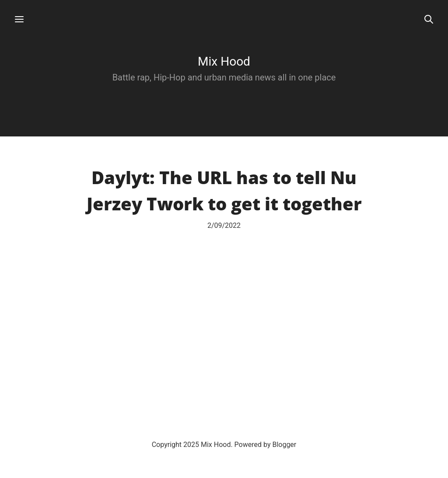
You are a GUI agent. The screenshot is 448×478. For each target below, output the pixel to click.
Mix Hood (224, 61)
